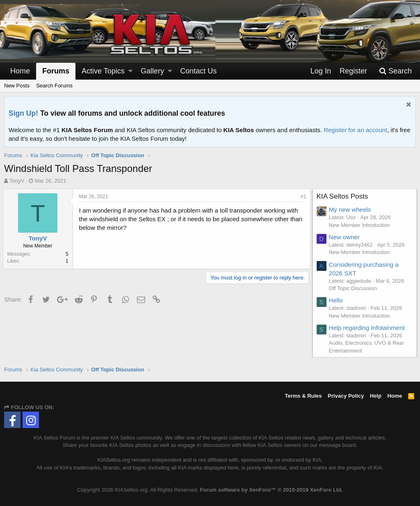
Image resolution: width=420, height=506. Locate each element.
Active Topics (103, 71)
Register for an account (355, 130)
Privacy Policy (346, 396)
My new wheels (351, 209)
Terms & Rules (303, 396)
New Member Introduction (361, 225)
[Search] (395, 71)
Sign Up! (23, 113)
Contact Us (198, 71)
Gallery (152, 71)
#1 (302, 197)
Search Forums (54, 86)
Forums (56, 71)
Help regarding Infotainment (368, 328)
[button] (130, 71)
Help (376, 396)
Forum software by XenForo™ (271, 490)
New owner (346, 237)
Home (20, 71)
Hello (337, 300)
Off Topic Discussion (354, 288)
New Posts (17, 86)
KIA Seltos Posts (344, 196)
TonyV (17, 181)
